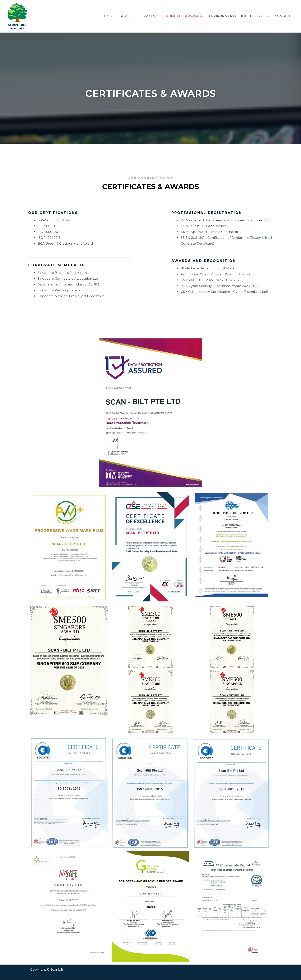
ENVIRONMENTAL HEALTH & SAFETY (239, 16)
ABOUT (127, 16)
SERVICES (147, 16)
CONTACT (283, 16)
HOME (109, 16)
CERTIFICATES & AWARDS (182, 16)
